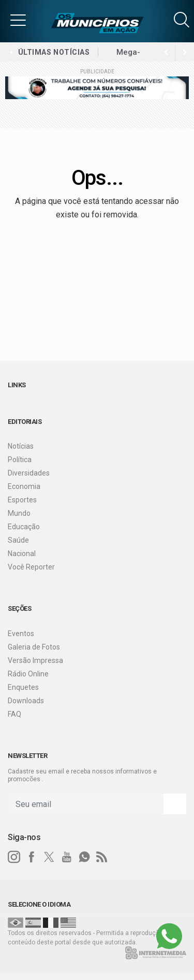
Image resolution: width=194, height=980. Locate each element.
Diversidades (29, 473)
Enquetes (23, 687)
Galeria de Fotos (34, 647)
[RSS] (102, 857)
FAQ (14, 714)
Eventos (21, 634)
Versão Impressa (35, 660)
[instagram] (14, 857)
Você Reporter (31, 567)
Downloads (26, 701)
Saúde (18, 540)
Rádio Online (28, 674)
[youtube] (67, 857)
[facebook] (32, 857)
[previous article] (185, 52)
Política (20, 460)
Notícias (21, 446)
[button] (18, 20)
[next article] (166, 52)
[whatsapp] (84, 857)
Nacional (22, 554)
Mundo (19, 513)
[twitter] (49, 857)
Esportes (22, 500)
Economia (24, 486)
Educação (24, 527)
